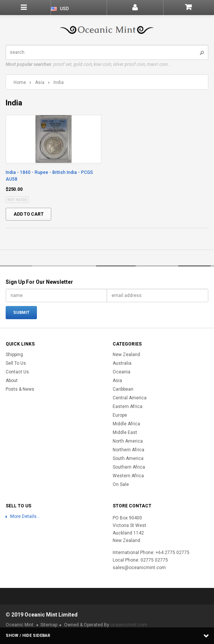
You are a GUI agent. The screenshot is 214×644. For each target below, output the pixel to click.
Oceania (122, 372)
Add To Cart (28, 214)
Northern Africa (128, 450)
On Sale (121, 484)
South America (128, 458)
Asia (40, 82)
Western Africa (128, 476)
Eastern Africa (128, 406)
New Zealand (126, 355)
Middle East (125, 432)
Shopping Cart (189, 7)
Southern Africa (129, 467)
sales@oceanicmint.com (139, 568)
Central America (130, 398)
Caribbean (123, 389)
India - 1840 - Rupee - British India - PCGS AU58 (49, 176)
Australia (122, 363)
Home (20, 82)
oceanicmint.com (129, 625)
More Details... (25, 516)
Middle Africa (126, 424)
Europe (120, 415)
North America (128, 441)
